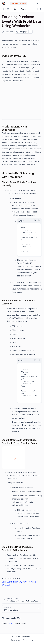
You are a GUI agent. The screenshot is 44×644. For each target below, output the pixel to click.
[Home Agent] (8, 9)
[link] (22, 600)
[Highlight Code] (34, 220)
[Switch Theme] (38, 3)
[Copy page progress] (22, 32)
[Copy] (38, 220)
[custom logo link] (4, 3)
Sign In (10, 623)
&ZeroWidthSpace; (22, 102)
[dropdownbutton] (31, 32)
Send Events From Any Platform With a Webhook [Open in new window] (19, 583)
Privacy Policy (28, 640)
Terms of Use (16, 640)
